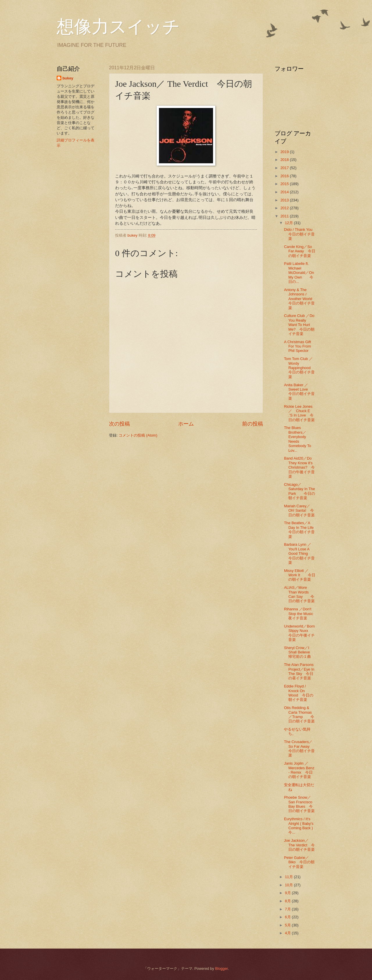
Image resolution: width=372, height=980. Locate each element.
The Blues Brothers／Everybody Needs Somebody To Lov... (298, 439)
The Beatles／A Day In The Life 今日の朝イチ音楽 (301, 530)
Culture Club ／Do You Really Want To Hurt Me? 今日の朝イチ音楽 (299, 325)
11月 (289, 877)
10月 (289, 885)
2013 (285, 200)
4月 (288, 933)
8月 (288, 901)
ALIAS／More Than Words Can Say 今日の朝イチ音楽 (299, 594)
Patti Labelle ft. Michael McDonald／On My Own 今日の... (299, 273)
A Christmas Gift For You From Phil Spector (297, 346)
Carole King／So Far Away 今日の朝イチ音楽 (299, 251)
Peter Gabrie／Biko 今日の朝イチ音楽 (299, 862)
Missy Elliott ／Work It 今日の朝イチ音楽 (300, 575)
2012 (285, 208)
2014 (285, 192)
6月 (288, 917)
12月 (289, 223)
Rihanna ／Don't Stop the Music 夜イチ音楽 (302, 614)
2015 (285, 184)
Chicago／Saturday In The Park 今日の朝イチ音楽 (299, 491)
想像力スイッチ (118, 27)
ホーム (186, 424)
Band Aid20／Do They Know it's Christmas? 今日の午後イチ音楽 (299, 467)
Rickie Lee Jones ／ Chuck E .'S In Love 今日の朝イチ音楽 (300, 413)
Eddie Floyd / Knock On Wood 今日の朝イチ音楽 (298, 693)
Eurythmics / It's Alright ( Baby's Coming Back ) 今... (299, 826)
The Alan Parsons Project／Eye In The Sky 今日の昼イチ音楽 (299, 671)
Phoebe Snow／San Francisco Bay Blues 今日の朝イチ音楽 (299, 804)
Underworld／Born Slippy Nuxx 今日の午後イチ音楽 (300, 633)
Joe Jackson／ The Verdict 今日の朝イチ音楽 (299, 845)
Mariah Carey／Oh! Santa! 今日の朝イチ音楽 (299, 511)
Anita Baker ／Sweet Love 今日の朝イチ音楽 (299, 392)
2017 (285, 168)
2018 (285, 160)
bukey (68, 78)
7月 (288, 909)
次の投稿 (119, 424)
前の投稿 (253, 424)
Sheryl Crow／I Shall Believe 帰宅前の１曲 (299, 652)
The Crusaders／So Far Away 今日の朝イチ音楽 (299, 748)
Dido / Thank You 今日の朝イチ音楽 (299, 234)
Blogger (221, 969)
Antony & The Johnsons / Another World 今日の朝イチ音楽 (299, 299)
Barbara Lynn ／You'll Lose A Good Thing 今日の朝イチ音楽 (299, 553)
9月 (288, 893)
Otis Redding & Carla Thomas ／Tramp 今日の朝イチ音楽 (299, 714)
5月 (288, 925)
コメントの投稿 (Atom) (138, 435)
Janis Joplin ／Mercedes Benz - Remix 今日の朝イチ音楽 (299, 770)
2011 (285, 216)
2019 (285, 152)
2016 (285, 176)
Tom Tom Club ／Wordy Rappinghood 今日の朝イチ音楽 (301, 368)
